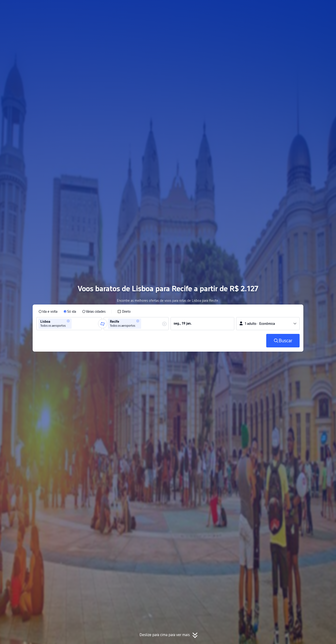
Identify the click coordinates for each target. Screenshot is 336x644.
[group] (69, 324)
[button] (292, 8)
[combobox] (74, 324)
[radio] (48, 312)
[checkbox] (124, 312)
